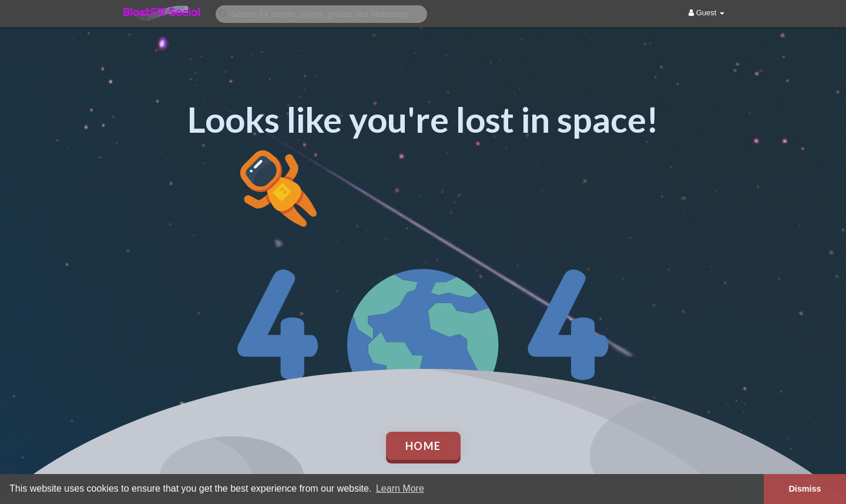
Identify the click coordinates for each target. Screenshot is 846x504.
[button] (321, 13)
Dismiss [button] (805, 489)
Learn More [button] (400, 488)
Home (423, 446)
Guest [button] (706, 13)
